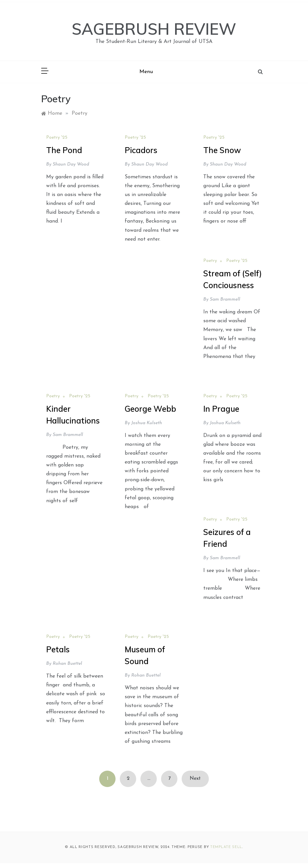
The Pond (64, 150)
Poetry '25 (57, 138)
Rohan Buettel (67, 664)
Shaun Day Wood (71, 164)
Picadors (141, 150)
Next (195, 779)
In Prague (221, 409)
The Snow (222, 150)
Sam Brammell (225, 299)
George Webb (150, 409)
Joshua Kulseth (147, 423)
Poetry (210, 261)
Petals (58, 649)
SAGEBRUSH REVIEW (154, 29)
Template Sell (226, 847)
